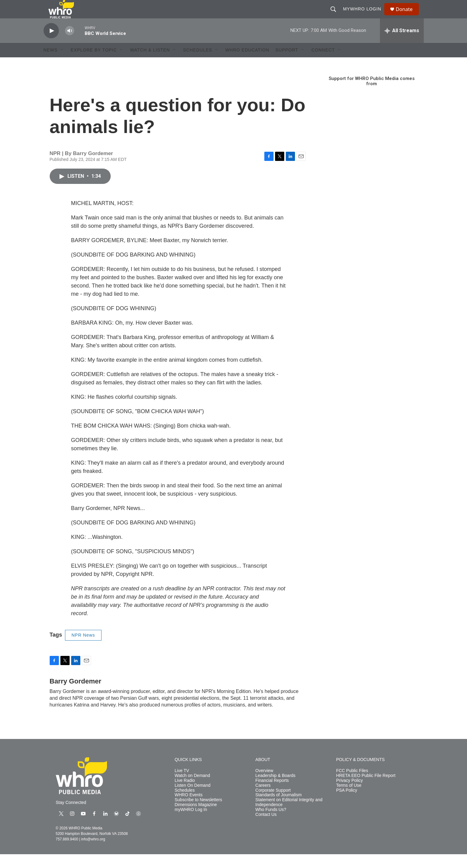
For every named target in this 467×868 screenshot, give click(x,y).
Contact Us (266, 828)
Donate (408, 16)
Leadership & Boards (276, 789)
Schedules (185, 804)
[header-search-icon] (336, 16)
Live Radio (185, 794)
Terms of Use (349, 799)
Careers (263, 799)
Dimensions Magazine (196, 819)
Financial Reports (272, 794)
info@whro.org (93, 853)
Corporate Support (273, 804)
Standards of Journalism (279, 809)
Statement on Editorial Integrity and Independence (289, 816)
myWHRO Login (365, 16)
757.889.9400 (67, 853)
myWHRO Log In (191, 823)
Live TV (182, 784)
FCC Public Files (352, 784)
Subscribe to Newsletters (199, 814)
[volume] (70, 45)
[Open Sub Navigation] (62, 64)
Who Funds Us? (271, 823)
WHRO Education (247, 64)
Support (287, 64)
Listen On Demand (193, 799)
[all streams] (402, 44)
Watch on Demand (192, 789)
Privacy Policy (349, 794)
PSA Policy (346, 804)
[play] (51, 45)
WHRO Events (189, 809)
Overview (264, 784)
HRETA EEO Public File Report (366, 789)
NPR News (83, 649)
